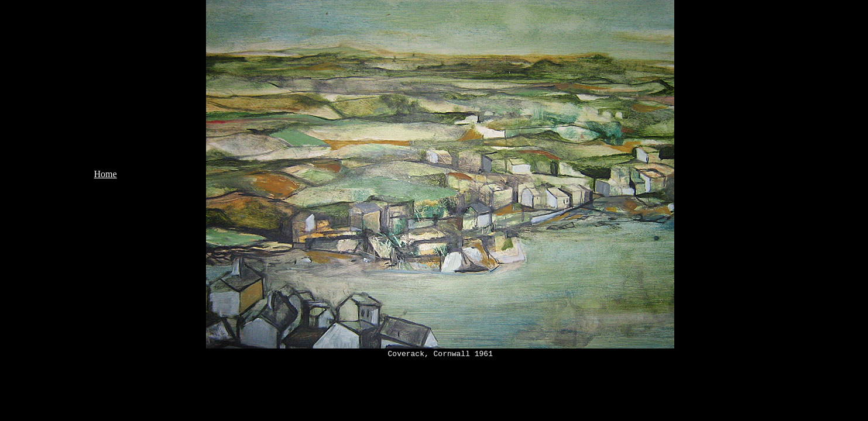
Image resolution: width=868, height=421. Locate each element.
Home (106, 174)
